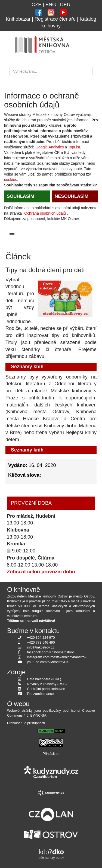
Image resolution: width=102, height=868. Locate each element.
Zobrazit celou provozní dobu (41, 572)
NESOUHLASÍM (72, 196)
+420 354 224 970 (41, 638)
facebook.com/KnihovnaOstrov (51, 652)
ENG (51, 5)
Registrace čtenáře (55, 19)
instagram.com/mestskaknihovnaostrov (57, 657)
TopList (74, 147)
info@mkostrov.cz (41, 647)
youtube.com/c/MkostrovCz (48, 662)
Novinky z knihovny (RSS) (47, 684)
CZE (36, 5)
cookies (10, 180)
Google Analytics (50, 147)
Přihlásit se (51, 754)
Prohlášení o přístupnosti (26, 723)
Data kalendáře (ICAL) (44, 679)
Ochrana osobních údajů (45, 213)
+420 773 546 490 (41, 643)
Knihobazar (18, 19)
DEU (65, 5)
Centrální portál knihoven (46, 689)
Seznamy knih (27, 367)
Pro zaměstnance (41, 694)
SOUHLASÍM (21, 196)
